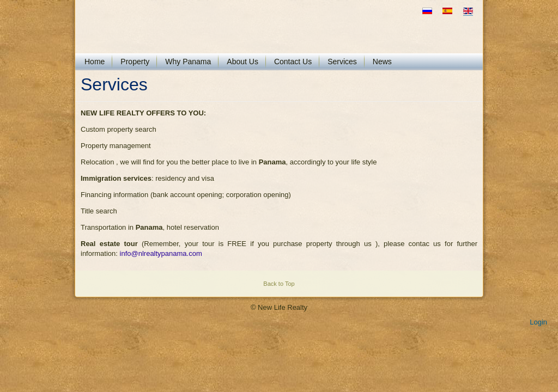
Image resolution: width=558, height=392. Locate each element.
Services (342, 62)
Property (135, 62)
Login (538, 322)
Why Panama (188, 62)
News (382, 62)
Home (95, 62)
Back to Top (279, 284)
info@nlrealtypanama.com (161, 253)
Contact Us (293, 62)
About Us (242, 62)
